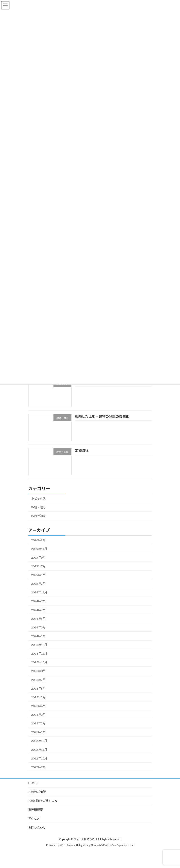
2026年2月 (38, 540)
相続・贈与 (38, 507)
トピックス (38, 499)
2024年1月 (38, 636)
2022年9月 (38, 767)
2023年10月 (39, 662)
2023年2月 (38, 723)
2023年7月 (38, 680)
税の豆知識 (38, 516)
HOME (33, 783)
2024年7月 (38, 610)
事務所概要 (36, 810)
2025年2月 (38, 584)
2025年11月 (39, 549)
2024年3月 (38, 627)
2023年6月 (38, 689)
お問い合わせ (37, 828)
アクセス (34, 819)
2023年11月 (39, 653)
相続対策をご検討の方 (43, 801)
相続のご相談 (37, 792)
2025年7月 (38, 566)
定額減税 (82, 450)
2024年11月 (39, 593)
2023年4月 (38, 706)
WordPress (67, 845)
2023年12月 (39, 645)
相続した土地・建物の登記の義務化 (102, 416)
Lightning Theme (89, 845)
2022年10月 (39, 758)
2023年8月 (38, 671)
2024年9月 (38, 601)
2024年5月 (38, 619)
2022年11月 (39, 750)
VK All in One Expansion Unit (118, 845)
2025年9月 (38, 558)
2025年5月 (38, 575)
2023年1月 (38, 732)
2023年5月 (38, 697)
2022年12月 (39, 741)
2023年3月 (38, 715)
